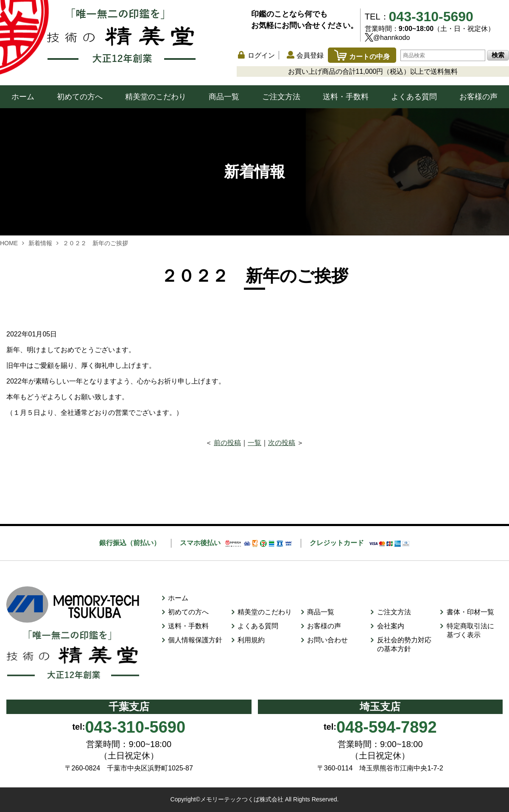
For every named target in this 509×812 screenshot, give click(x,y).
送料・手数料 (346, 97)
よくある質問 (414, 97)
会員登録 (310, 55)
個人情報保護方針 (195, 640)
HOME (9, 243)
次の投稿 (282, 443)
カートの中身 (362, 57)
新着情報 (40, 243)
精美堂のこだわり (156, 97)
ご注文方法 (281, 97)
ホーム (23, 97)
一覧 (255, 443)
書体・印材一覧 (470, 612)
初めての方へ (80, 97)
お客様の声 (478, 97)
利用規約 (251, 640)
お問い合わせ (327, 640)
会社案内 (391, 626)
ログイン (261, 55)
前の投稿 (227, 443)
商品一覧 (224, 97)
